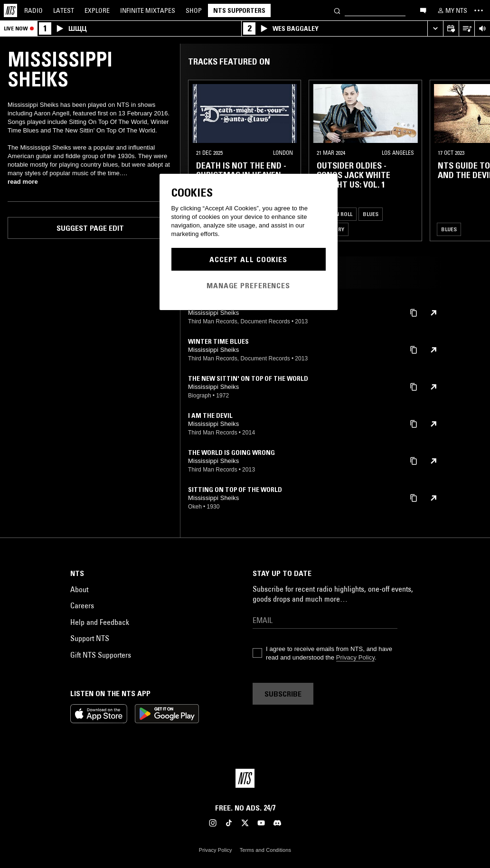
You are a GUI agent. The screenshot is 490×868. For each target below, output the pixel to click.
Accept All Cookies (248, 259)
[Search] (337, 10)
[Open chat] (423, 10)
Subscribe (283, 694)
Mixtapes (148, 10)
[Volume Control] (482, 29)
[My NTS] (452, 10)
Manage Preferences (248, 285)
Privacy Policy (355, 657)
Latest (64, 10)
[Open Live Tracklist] (466, 29)
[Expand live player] (435, 29)
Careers (82, 605)
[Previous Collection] (472, 160)
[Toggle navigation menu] (479, 10)
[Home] (10, 10)
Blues (371, 214)
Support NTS (90, 638)
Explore (97, 10)
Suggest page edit (90, 228)
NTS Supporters (239, 10)
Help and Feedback (100, 622)
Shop (194, 10)
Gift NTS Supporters (101, 655)
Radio (33, 10)
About (79, 589)
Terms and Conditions (265, 850)
